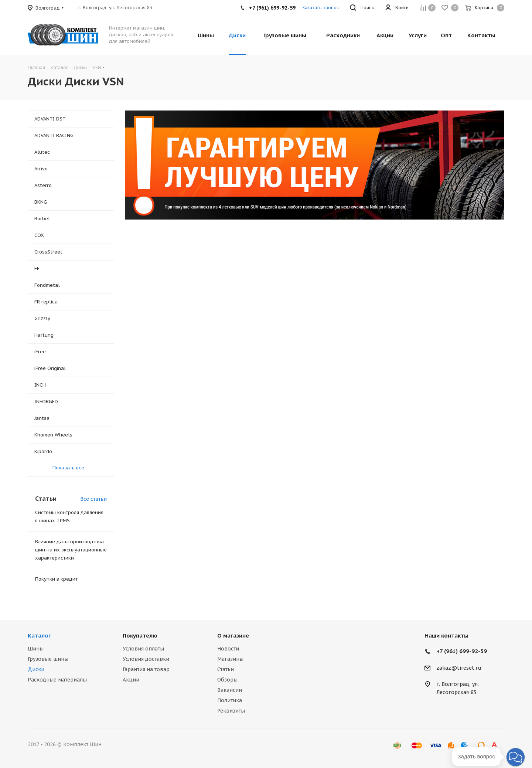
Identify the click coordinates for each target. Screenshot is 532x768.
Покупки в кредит (56, 579)
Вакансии (230, 690)
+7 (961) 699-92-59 (462, 651)
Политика (230, 700)
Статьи (226, 669)
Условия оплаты (143, 649)
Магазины (230, 659)
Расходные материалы (57, 680)
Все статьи (93, 499)
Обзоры (227, 680)
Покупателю (140, 636)
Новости (228, 649)
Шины (36, 649)
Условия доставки (146, 659)
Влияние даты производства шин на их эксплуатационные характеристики (71, 550)
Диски (36, 669)
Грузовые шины (48, 659)
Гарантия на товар (146, 669)
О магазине (233, 636)
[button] (516, 757)
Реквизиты (231, 711)
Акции (131, 680)
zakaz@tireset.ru (459, 668)
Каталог (39, 636)
